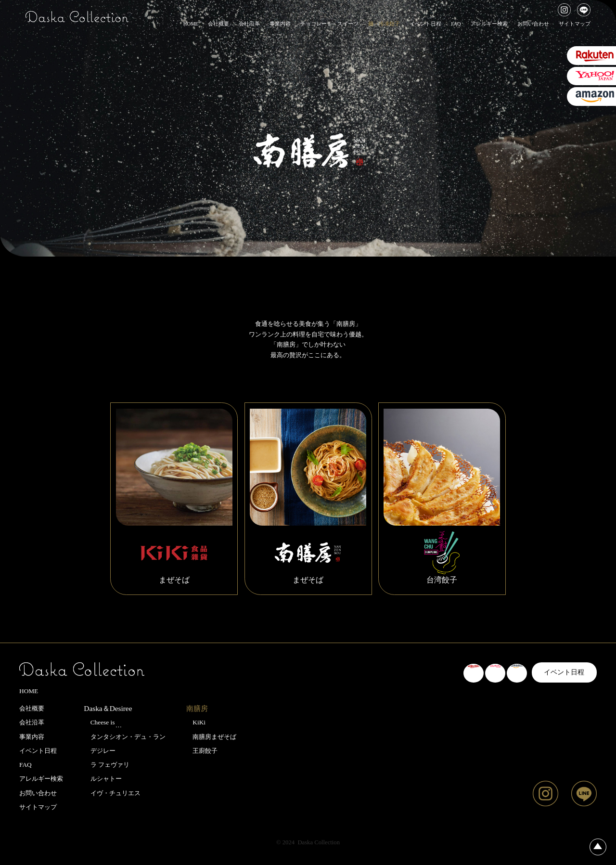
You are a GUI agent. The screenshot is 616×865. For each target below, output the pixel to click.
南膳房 (197, 709)
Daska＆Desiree (108, 708)
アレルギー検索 (489, 24)
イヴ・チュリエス (112, 793)
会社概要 (218, 24)
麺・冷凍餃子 (384, 24)
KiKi (196, 722)
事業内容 (280, 24)
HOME (191, 24)
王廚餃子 (202, 751)
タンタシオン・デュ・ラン (124, 737)
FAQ (456, 24)
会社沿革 (249, 24)
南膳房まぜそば (211, 737)
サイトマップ (575, 24)
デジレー (99, 751)
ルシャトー (103, 779)
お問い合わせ (533, 24)
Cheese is (103, 723)
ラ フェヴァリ (107, 765)
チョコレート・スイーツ (329, 24)
